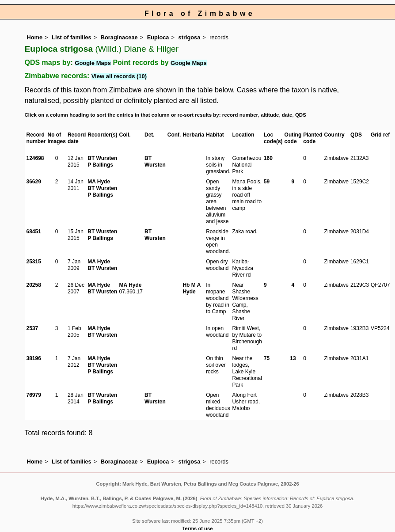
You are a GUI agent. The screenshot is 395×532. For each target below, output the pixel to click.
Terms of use (198, 528)
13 (293, 358)
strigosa (190, 37)
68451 (34, 232)
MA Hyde (99, 182)
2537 (32, 328)
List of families (72, 37)
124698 (35, 158)
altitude (270, 115)
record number (240, 115)
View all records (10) (119, 76)
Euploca (158, 37)
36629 (34, 182)
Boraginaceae (119, 37)
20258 (34, 285)
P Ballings (100, 165)
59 (267, 182)
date (287, 115)
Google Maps (93, 63)
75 (267, 358)
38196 (34, 358)
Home (35, 37)
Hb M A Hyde (191, 288)
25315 (34, 262)
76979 (34, 395)
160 (268, 158)
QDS (301, 115)
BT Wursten (102, 158)
